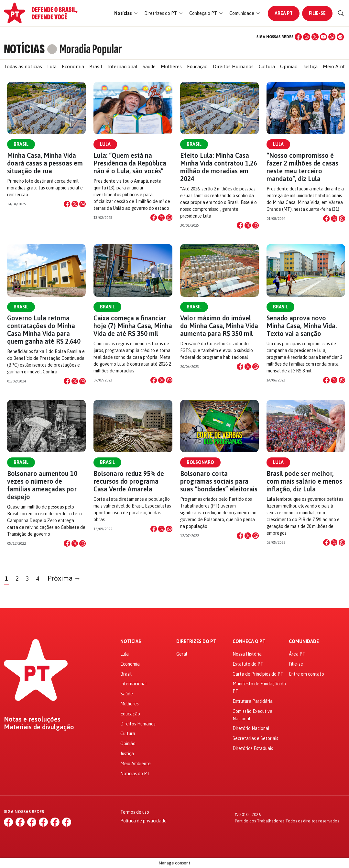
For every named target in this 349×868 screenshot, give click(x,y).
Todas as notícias (23, 66)
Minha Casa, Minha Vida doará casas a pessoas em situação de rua (45, 163)
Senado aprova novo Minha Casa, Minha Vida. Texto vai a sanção (302, 326)
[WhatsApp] (332, 37)
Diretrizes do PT (196, 642)
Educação (197, 66)
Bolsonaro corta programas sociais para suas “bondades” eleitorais (219, 481)
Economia (73, 66)
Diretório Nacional (251, 728)
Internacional (122, 66)
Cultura (267, 66)
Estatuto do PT (248, 664)
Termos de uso (135, 812)
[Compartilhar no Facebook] (67, 204)
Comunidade (304, 642)
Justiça (310, 66)
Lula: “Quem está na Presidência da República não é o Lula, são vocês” (130, 163)
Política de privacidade (143, 821)
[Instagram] (307, 37)
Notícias (131, 642)
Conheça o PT (249, 642)
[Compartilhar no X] (75, 204)
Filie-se (317, 13)
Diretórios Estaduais (253, 748)
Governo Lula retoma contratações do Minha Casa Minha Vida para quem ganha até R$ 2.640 (44, 330)
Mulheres (171, 66)
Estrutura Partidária (253, 701)
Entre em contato (306, 674)
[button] (126, 13)
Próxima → (64, 578)
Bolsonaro (200, 462)
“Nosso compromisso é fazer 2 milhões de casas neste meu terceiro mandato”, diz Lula (302, 167)
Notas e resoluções (32, 719)
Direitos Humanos (233, 66)
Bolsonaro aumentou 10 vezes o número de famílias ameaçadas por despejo (42, 485)
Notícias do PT (135, 774)
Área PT (284, 13)
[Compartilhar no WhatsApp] (82, 204)
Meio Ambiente (136, 764)
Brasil (96, 66)
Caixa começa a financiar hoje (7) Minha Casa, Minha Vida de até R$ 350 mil (133, 326)
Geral (182, 654)
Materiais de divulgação (39, 727)
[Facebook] (298, 37)
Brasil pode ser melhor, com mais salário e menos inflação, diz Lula (304, 481)
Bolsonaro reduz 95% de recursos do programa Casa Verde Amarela (129, 481)
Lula (52, 66)
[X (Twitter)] (315, 37)
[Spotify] (340, 37)
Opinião (289, 66)
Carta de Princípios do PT (258, 674)
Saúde (149, 66)
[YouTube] (323, 37)
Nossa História (247, 654)
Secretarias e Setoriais (255, 738)
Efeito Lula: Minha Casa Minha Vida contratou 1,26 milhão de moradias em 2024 (219, 167)
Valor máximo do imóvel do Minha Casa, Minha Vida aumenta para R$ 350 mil (219, 326)
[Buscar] (341, 13)
